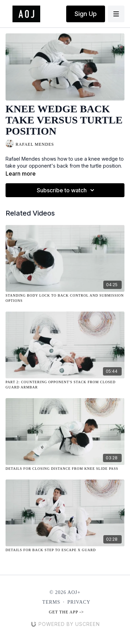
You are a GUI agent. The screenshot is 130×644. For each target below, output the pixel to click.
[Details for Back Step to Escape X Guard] (65, 550)
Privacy (79, 602)
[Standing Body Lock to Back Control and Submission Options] (65, 298)
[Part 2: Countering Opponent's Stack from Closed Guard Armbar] (65, 385)
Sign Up (86, 14)
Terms (51, 602)
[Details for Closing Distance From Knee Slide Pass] (65, 469)
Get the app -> (66, 612)
